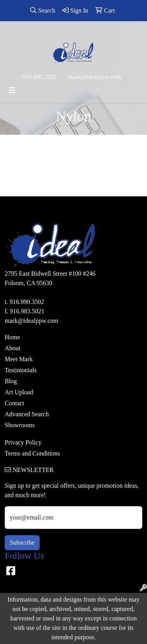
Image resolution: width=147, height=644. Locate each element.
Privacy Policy (23, 442)
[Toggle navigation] (12, 90)
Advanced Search (27, 414)
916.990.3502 (39, 77)
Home (12, 337)
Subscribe (22, 542)
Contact (15, 403)
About (13, 348)
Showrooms (20, 425)
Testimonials (21, 370)
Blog (11, 381)
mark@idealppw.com (94, 77)
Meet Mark (19, 359)
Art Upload (19, 392)
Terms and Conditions (32, 453)
